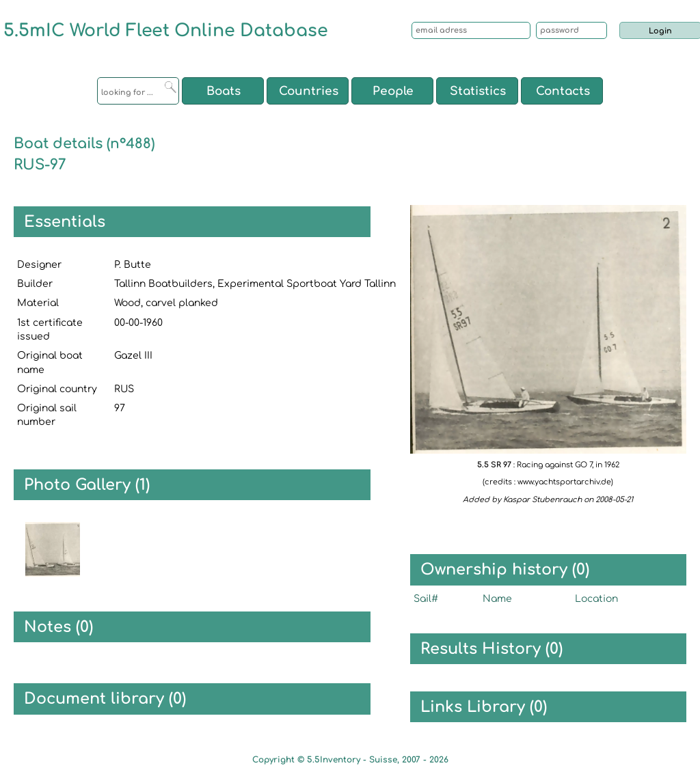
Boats (224, 91)
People (393, 91)
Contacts (563, 91)
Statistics (478, 91)
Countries (309, 91)
